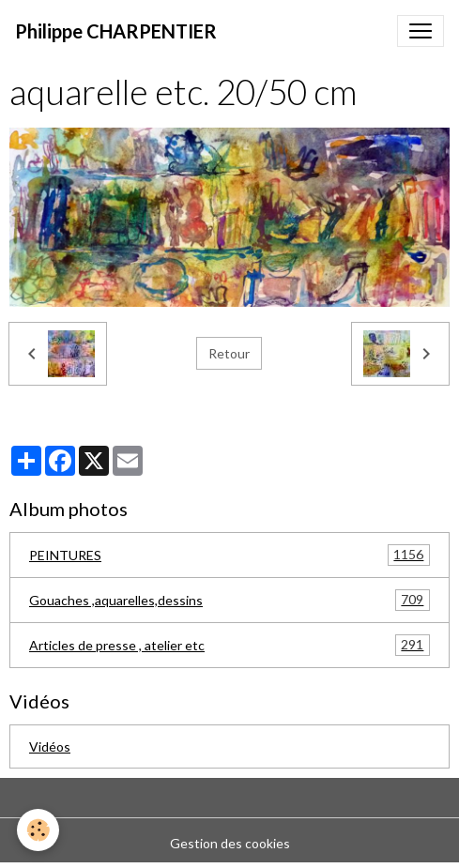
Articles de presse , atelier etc (229, 645)
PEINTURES (229, 555)
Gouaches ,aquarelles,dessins (229, 600)
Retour (229, 353)
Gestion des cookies (230, 843)
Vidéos (50, 746)
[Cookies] (38, 830)
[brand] (116, 31)
